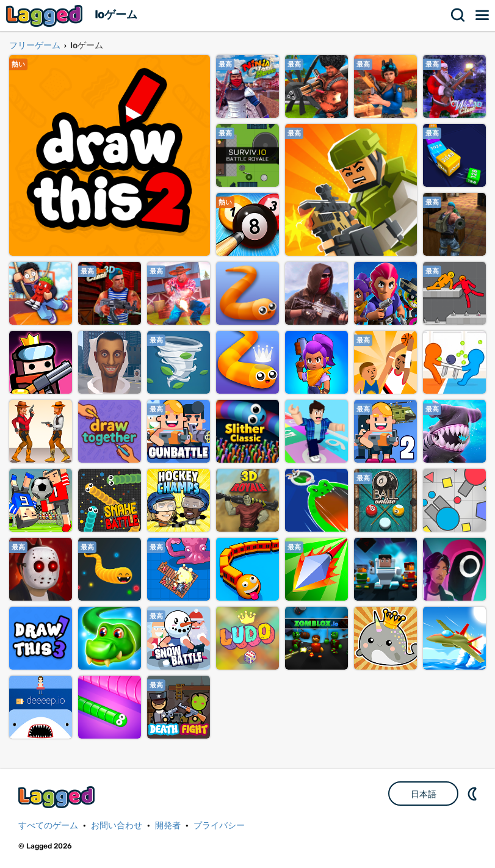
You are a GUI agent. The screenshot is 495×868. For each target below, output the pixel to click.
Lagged (46, 16)
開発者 (168, 826)
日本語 (424, 794)
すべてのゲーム (48, 826)
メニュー (483, 15)
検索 (458, 15)
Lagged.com (58, 797)
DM (474, 794)
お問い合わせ (117, 826)
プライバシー (219, 826)
